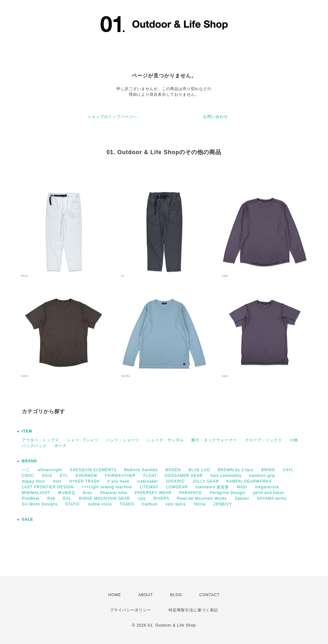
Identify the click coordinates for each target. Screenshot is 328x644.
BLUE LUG (199, 470)
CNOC (28, 476)
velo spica (175, 504)
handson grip (262, 476)
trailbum (150, 504)
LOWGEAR (177, 487)
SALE (28, 519)
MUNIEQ (67, 493)
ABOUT (145, 595)
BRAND (30, 461)
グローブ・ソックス (263, 440)
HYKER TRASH (84, 481)
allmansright (50, 470)
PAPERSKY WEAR (153, 493)
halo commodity (226, 476)
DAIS (47, 476)
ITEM (27, 431)
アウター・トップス (40, 440)
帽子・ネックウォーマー (214, 440)
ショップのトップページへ (112, 117)
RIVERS (161, 498)
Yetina (200, 504)
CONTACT (210, 595)
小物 (294, 440)
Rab (51, 498)
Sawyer (242, 498)
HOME (115, 595)
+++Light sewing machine (107, 487)
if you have (118, 481)
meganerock (267, 487)
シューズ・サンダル (165, 440)
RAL (67, 498)
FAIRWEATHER (120, 476)
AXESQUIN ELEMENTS (93, 470)
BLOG (176, 595)
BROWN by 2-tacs (236, 470)
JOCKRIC (175, 481)
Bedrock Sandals (141, 470)
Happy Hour (34, 481)
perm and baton (269, 493)
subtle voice (100, 504)
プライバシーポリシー (131, 610)
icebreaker (148, 481)
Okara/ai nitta (114, 493)
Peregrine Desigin (227, 493)
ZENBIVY (223, 504)
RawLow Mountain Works (202, 498)
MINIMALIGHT (36, 493)
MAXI (242, 487)
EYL (64, 476)
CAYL (288, 470)
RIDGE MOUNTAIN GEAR (105, 498)
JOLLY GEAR (206, 481)
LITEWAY (149, 487)
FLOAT (150, 476)
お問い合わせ (216, 117)
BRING (268, 470)
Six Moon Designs (40, 504)
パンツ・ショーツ (123, 440)
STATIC (73, 504)
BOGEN (173, 470)
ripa (142, 498)
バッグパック (34, 446)
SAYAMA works (272, 498)
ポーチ (60, 446)
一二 (26, 470)
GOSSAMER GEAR (184, 476)
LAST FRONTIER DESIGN (48, 487)
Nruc (87, 493)
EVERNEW (87, 476)
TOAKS (127, 504)
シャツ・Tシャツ (82, 440)
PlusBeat (31, 498)
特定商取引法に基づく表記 (193, 610)
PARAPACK (191, 493)
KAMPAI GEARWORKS (249, 481)
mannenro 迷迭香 (212, 487)
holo (57, 481)
